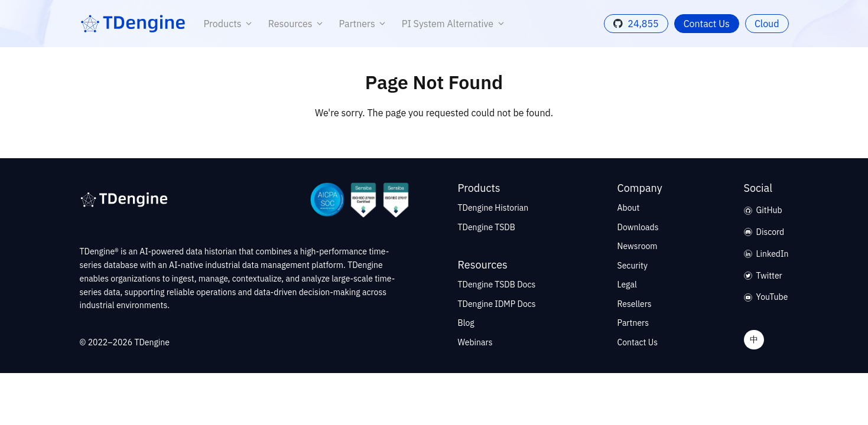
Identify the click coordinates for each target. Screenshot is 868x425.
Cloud (767, 24)
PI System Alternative (455, 24)
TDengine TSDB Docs (497, 285)
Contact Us (707, 24)
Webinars (475, 342)
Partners (365, 24)
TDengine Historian (493, 208)
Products (230, 24)
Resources (298, 24)
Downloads (638, 227)
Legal (627, 285)
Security (633, 266)
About (629, 208)
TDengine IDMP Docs (497, 304)
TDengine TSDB (487, 227)
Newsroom (638, 246)
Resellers (635, 304)
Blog (466, 323)
